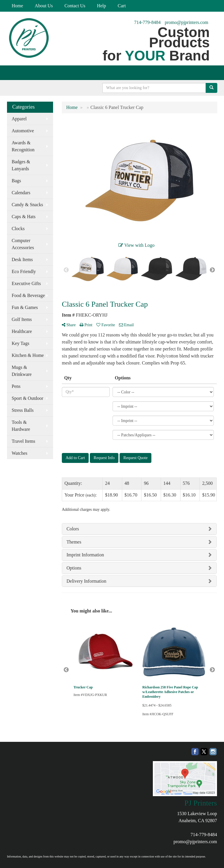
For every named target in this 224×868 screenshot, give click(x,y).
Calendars (21, 193)
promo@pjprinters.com (187, 22)
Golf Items (22, 319)
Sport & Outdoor (27, 398)
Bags (16, 181)
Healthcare (22, 331)
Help (101, 6)
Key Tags (20, 343)
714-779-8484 (147, 22)
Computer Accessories (23, 244)
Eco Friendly (24, 271)
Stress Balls (23, 410)
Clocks (18, 229)
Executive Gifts (26, 283)
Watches (20, 453)
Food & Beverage (28, 295)
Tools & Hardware (21, 426)
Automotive (23, 131)
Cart (122, 6)
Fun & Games (25, 307)
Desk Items (22, 259)
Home (17, 6)
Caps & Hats (24, 217)
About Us (44, 6)
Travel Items (23, 441)
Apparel (19, 119)
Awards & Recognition (23, 146)
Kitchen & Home (28, 355)
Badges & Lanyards (21, 165)
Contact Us (75, 6)
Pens (16, 386)
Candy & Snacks (27, 205)
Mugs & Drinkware (22, 371)
